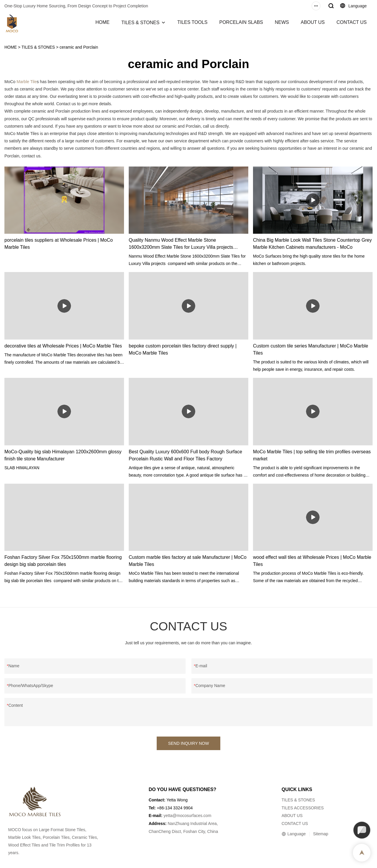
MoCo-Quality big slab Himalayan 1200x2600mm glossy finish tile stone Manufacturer (63, 455)
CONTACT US (352, 22)
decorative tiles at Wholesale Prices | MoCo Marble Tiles (63, 346)
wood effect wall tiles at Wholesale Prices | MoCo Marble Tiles (312, 561)
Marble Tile (27, 82)
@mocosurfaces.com (192, 816)
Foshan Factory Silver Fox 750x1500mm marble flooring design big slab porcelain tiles (63, 561)
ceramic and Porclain (79, 47)
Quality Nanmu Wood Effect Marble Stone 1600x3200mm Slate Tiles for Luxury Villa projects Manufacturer (181, 244)
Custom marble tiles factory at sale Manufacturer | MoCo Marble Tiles (188, 561)
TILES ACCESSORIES (303, 808)
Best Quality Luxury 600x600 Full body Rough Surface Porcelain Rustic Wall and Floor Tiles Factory (185, 455)
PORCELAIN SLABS (241, 22)
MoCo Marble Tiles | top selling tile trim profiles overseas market (312, 455)
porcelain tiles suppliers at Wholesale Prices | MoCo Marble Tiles (59, 244)
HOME (102, 22)
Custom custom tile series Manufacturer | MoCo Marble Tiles (311, 349)
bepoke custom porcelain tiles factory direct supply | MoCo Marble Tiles (183, 349)
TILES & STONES (140, 23)
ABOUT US (313, 22)
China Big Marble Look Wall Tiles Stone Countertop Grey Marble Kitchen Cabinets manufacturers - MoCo (312, 244)
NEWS (282, 22)
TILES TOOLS (192, 22)
